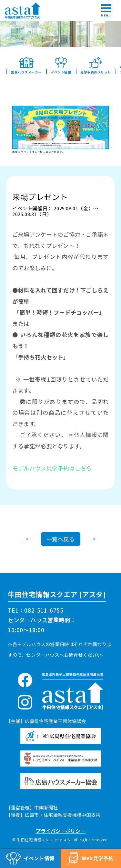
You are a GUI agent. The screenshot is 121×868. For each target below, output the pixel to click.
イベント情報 (61, 65)
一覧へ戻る (61, 539)
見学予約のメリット (96, 65)
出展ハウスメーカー (26, 65)
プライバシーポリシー (61, 831)
